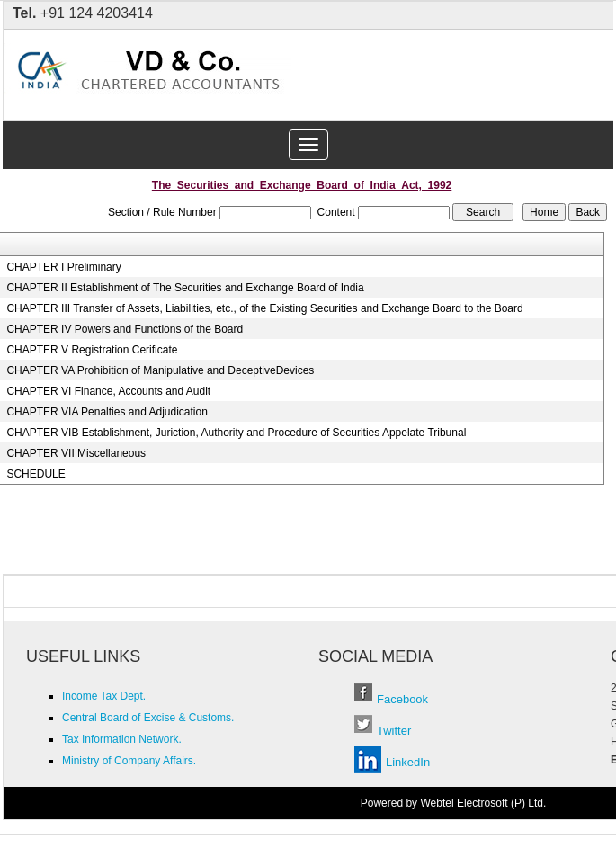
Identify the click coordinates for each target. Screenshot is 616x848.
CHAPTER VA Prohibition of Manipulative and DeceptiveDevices (160, 370)
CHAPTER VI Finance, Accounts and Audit (108, 391)
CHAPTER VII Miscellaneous (76, 453)
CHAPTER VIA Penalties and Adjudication (107, 412)
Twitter (394, 731)
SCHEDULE (36, 474)
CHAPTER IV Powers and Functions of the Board (125, 329)
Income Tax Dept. (104, 696)
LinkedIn (408, 762)
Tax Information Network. (122, 739)
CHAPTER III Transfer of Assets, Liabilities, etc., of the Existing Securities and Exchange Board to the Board (264, 308)
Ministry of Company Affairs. (129, 761)
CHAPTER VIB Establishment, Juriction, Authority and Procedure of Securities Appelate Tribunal (236, 433)
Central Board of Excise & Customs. (148, 718)
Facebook (402, 699)
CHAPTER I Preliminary (63, 267)
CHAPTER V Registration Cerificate (92, 350)
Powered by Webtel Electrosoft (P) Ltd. (454, 803)
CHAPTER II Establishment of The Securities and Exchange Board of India (185, 288)
